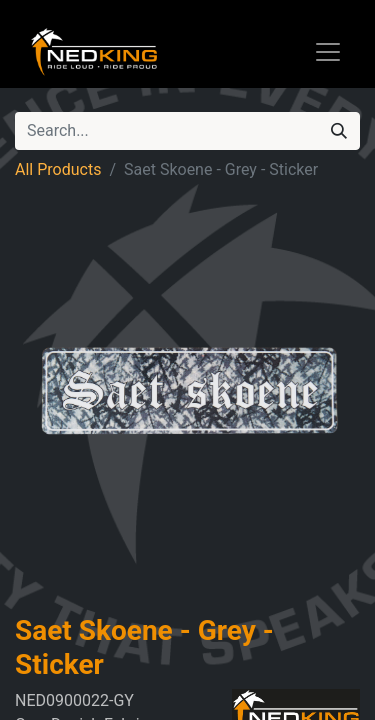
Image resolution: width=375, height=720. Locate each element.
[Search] (339, 131)
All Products (58, 169)
